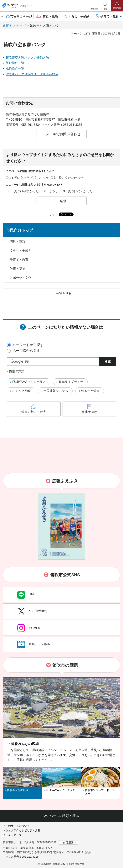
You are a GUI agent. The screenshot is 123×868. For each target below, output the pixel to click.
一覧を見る (64, 294)
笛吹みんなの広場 (25, 744)
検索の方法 (17, 371)
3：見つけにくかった (78, 191)
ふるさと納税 (22, 391)
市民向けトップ (14, 26)
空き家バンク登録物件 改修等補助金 (32, 74)
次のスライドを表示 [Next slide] (121, 16)
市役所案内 (70, 843)
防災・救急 (18, 241)
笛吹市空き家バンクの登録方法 (27, 58)
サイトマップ (13, 835)
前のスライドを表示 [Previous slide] (2, 16)
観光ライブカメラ (71, 382)
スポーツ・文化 (21, 278)
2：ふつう (42, 178)
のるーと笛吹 (90, 391)
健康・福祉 (18, 269)
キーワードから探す (28, 345)
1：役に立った (19, 178)
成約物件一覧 (15, 68)
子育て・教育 (19, 260)
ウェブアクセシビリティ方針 (23, 830)
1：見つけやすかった (24, 191)
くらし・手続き (21, 250)
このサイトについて (18, 826)
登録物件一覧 (15, 63)
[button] (94, 6)
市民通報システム (56, 391)
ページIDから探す (26, 351)
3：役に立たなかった (69, 178)
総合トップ (27, 6)
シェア (53, 215)
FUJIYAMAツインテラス (29, 382)
